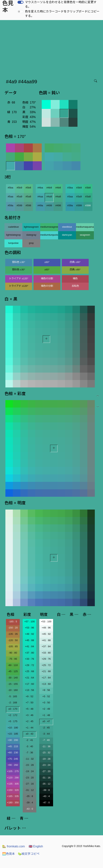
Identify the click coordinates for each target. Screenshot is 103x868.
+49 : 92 (30, 634)
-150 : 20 (13, 628)
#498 (58, 205)
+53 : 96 (30, 628)
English (36, 846)
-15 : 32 (46, 753)
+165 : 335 (13, 796)
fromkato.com (14, 846)
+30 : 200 (13, 740)
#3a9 (79, 197)
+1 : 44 (30, 728)
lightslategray (14, 235)
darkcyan (67, 235)
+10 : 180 (13, 728)
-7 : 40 (46, 740)
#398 (88, 205)
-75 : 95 (13, 659)
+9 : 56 (46, 690)
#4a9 (49, 197)
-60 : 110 (13, 665)
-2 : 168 (13, 703)
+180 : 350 (13, 802)
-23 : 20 (30, 778)
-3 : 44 (46, 734)
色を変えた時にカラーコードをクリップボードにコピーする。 (62, 14)
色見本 (9, 854)
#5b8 (28, 188)
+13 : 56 (30, 690)
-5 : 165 (13, 696)
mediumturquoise (49, 235)
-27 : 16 (30, 784)
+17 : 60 (30, 684)
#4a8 (58, 197)
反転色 (75, 286)
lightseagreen (31, 227)
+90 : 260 (13, 765)
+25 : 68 (30, 671)
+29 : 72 (30, 665)
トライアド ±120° (19, 278)
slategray (31, 235)
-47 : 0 (46, 802)
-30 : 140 (13, 678)
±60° (47, 262)
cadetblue (13, 227)
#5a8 (28, 197)
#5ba (10, 188)
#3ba (70, 188)
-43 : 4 (46, 796)
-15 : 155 (13, 684)
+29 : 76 (46, 659)
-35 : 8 (29, 796)
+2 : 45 (30, 721)
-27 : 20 (46, 771)
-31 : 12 (30, 790)
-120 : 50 (13, 640)
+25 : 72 (46, 665)
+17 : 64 (46, 678)
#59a (10, 205)
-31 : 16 (46, 778)
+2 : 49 (46, 709)
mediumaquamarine (85, 227)
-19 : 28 (46, 759)
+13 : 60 (46, 684)
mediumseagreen (49, 227)
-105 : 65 (13, 646)
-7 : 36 (29, 753)
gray (31, 243)
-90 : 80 (13, 653)
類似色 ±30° (19, 262)
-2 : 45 (46, 728)
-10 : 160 (13, 690)
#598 (28, 205)
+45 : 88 (30, 640)
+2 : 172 (13, 715)
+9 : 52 (30, 696)
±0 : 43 (30, 734)
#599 (19, 205)
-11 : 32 (30, 759)
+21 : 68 (46, 671)
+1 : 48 (46, 715)
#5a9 (19, 197)
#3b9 (79, 188)
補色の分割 (47, 278)
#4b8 (58, 188)
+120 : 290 (13, 778)
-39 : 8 (46, 790)
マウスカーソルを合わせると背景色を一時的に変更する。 (61, 4)
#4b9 (49, 188)
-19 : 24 (30, 771)
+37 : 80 (30, 653)
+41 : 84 (30, 646)
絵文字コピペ (29, 854)
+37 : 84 (46, 646)
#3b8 (88, 188)
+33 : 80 (46, 653)
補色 (75, 278)
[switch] (20, 2)
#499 (49, 205)
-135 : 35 (13, 634)
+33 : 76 (30, 659)
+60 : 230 (13, 753)
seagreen (85, 235)
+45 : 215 (13, 746)
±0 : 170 (13, 709)
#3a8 (88, 197)
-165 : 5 (13, 621)
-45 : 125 (13, 671)
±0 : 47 (46, 721)
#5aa (10, 197)
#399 (79, 205)
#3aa (70, 197)
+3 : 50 (46, 703)
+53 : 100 (46, 621)
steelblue (67, 227)
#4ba (40, 188)
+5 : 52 (46, 696)
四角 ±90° (75, 262)
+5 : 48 (30, 709)
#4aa (40, 197)
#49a (40, 205)
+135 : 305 (13, 784)
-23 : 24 (46, 765)
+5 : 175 (13, 721)
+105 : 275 (13, 771)
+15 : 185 (13, 734)
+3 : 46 (30, 715)
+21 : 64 (30, 678)
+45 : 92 (46, 634)
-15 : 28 (30, 765)
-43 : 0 (29, 809)
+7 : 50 (30, 703)
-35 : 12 (46, 784)
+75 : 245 (13, 759)
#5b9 (19, 188)
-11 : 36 (46, 746)
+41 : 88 (46, 640)
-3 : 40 (29, 746)
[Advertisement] (52, 48)
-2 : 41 (29, 740)
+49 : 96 (46, 628)
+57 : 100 (29, 621)
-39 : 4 (29, 802)
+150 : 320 (13, 790)
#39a (70, 205)
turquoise (14, 243)
